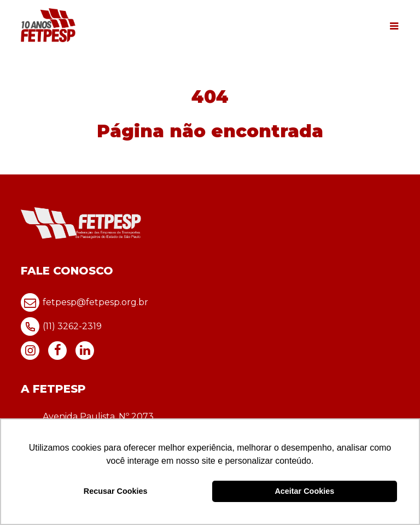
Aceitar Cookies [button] (304, 491)
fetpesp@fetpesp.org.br (84, 302)
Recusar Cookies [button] (116, 491)
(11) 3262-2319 (61, 326)
